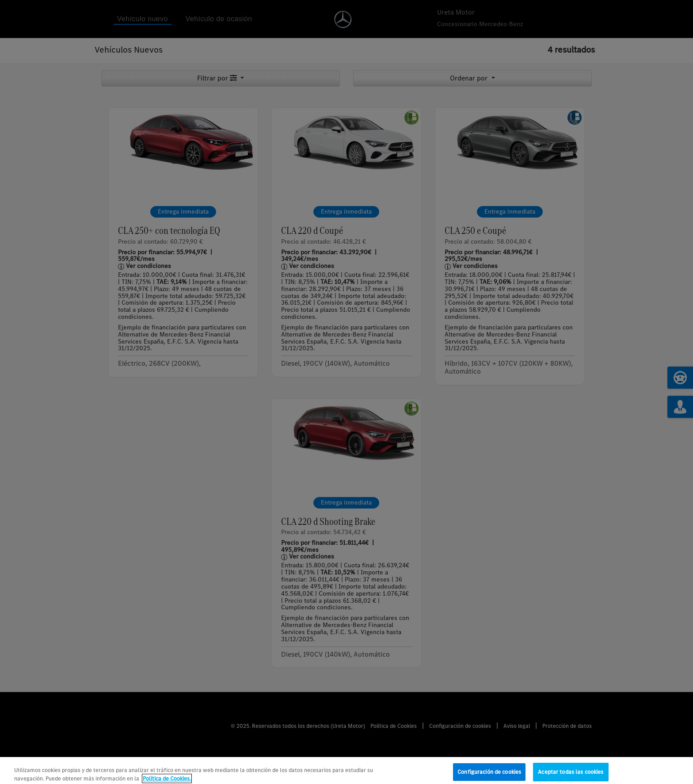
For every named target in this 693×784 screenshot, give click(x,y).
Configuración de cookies (489, 775)
